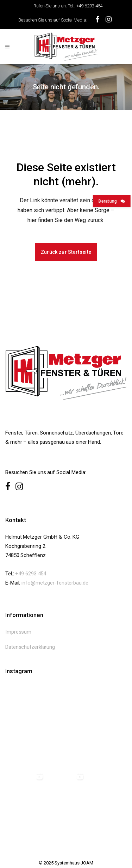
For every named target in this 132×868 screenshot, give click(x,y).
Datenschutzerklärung (30, 647)
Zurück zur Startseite (66, 252)
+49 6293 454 (31, 574)
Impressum (18, 632)
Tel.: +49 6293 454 (85, 6)
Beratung (110, 201)
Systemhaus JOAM (74, 863)
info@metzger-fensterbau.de (55, 583)
